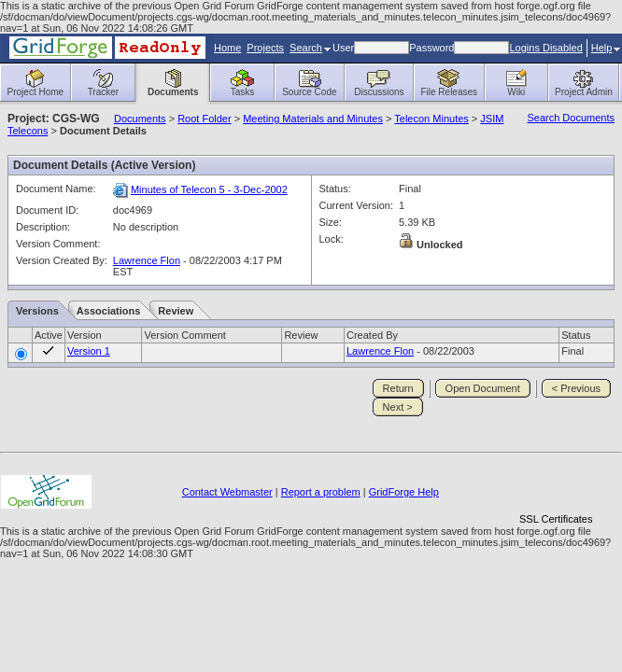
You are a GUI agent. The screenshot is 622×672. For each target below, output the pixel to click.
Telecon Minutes (431, 119)
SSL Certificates (556, 519)
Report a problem (321, 492)
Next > (398, 407)
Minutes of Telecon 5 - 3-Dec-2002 (209, 189)
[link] (556, 487)
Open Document (483, 388)
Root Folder (204, 119)
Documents (140, 119)
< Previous (576, 388)
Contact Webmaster (227, 492)
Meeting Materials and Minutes (313, 119)
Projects (265, 48)
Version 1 (89, 351)
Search (310, 48)
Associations (108, 311)
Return (398, 388)
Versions (37, 311)
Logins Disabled (545, 48)
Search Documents (571, 118)
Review (176, 311)
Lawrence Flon (147, 260)
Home (227, 48)
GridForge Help (404, 492)
